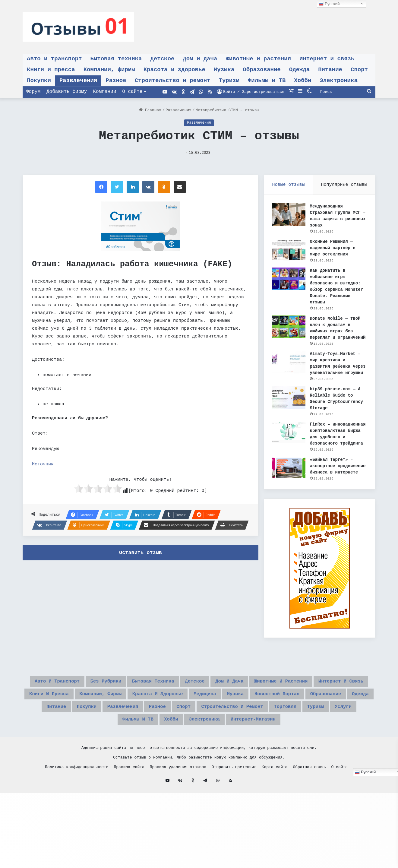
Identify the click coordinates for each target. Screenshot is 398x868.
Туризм (229, 81)
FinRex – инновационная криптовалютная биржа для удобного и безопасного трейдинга (337, 451)
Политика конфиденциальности (77, 816)
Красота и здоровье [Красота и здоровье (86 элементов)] (65, 738)
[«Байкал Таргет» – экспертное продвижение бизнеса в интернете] (290, 488)
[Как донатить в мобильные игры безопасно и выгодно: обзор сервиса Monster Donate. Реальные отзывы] (290, 280)
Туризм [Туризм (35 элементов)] (325, 753)
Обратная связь (309, 816)
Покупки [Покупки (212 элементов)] (41, 753)
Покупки (39, 81)
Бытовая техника (116, 59)
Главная (150, 110)
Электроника (338, 81)
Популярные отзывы (344, 185)
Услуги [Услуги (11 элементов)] (359, 753)
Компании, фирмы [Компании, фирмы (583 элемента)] (306, 724)
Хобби (303, 81)
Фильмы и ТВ (267, 81)
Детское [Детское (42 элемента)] (269, 710)
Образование (262, 70)
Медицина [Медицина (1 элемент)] (124, 738)
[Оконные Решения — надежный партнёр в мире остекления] (290, 251)
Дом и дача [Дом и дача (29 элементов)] (312, 710)
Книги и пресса (51, 70)
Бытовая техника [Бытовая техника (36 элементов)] (217, 710)
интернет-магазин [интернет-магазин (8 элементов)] (266, 767)
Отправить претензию (234, 816)
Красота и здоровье (174, 70)
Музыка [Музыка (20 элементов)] (162, 738)
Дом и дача (200, 59)
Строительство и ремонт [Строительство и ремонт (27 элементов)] (221, 753)
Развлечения (78, 81)
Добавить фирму (67, 92)
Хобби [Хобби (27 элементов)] (164, 767)
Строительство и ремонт (173, 81)
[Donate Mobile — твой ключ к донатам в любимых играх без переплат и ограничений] (290, 328)
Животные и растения (258, 59)
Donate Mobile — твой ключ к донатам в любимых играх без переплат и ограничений (336, 332)
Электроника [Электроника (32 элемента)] (205, 767)
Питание (330, 70)
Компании (104, 92)
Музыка (224, 70)
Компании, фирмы (109, 70)
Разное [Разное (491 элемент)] (128, 753)
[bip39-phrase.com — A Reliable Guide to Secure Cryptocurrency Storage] (290, 411)
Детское (162, 59)
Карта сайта (275, 816)
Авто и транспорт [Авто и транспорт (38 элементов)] (97, 710)
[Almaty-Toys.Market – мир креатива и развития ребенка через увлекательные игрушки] (290, 369)
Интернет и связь (327, 59)
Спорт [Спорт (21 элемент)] (160, 753)
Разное (116, 81)
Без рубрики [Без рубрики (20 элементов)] (158, 710)
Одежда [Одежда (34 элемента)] (317, 738)
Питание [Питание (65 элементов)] (353, 738)
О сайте (132, 92)
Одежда (299, 70)
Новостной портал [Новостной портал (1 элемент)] (213, 738)
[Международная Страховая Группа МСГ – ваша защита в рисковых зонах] (290, 215)
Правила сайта (129, 816)
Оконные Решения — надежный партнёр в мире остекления (334, 249)
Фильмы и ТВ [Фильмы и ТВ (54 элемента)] (123, 767)
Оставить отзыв (141, 553)
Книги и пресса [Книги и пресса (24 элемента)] (241, 724)
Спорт (359, 70)
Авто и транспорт (54, 59)
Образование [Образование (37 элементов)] (274, 738)
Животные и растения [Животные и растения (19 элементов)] (99, 724)
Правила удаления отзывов (178, 816)
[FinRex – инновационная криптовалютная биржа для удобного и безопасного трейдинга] (290, 446)
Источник (43, 464)
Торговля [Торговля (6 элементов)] (288, 753)
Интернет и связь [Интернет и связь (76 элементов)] (175, 724)
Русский (329, 4)
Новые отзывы (289, 185)
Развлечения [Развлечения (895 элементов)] (86, 753)
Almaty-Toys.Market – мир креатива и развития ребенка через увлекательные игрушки (336, 374)
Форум (33, 92)
